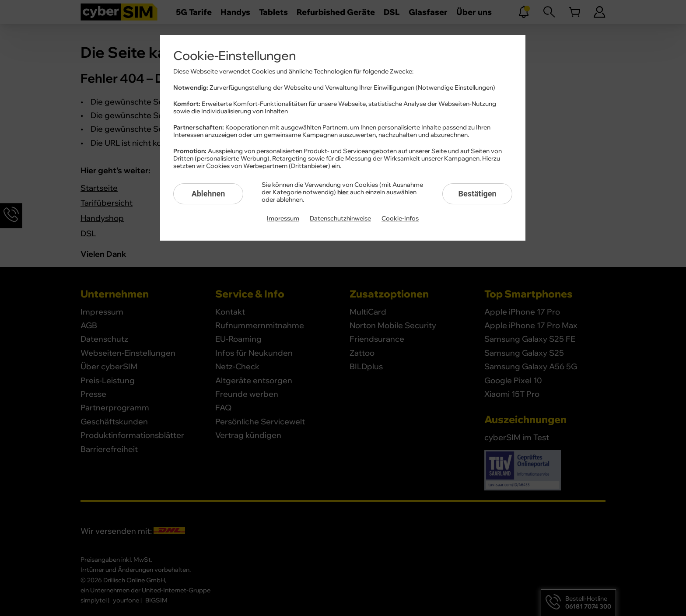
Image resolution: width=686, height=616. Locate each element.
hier (343, 192)
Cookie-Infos (400, 219)
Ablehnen (208, 194)
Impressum (283, 219)
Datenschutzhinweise (340, 219)
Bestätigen (477, 194)
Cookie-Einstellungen (234, 56)
